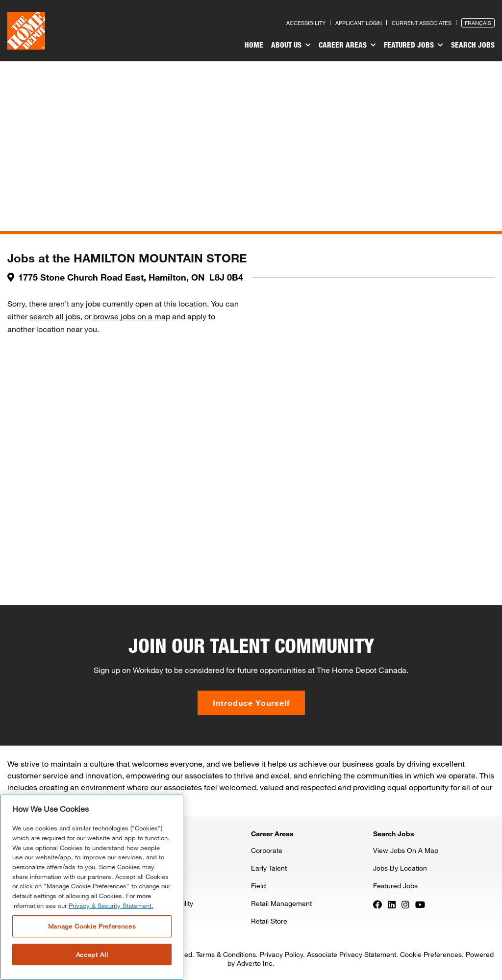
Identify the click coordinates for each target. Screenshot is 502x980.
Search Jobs (473, 45)
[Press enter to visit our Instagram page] (405, 904)
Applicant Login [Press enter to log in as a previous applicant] (359, 23)
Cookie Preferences (431, 954)
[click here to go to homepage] (26, 31)
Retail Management (281, 903)
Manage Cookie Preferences (92, 926)
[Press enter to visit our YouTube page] (420, 904)
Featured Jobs (414, 45)
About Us (291, 45)
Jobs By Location (400, 868)
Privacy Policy (281, 954)
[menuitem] (254, 46)
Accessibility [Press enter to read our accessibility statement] (306, 23)
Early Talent (269, 868)
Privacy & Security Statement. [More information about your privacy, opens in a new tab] (111, 905)
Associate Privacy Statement (351, 954)
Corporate (267, 850)
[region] (92, 887)
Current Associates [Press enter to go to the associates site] (422, 23)
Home (254, 45)
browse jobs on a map (132, 316)
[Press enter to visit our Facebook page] (377, 904)
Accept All (92, 954)
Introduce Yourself (251, 703)
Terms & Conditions (226, 954)
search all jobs (55, 316)
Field (258, 886)
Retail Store (269, 921)
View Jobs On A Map (406, 850)
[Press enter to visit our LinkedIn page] (392, 904)
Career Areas (347, 45)
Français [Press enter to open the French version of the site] (478, 23)
